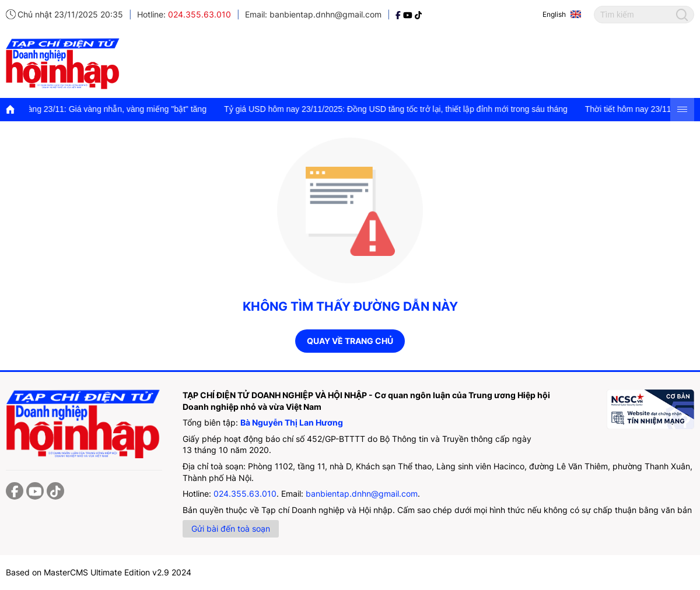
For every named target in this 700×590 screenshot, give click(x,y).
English (554, 14)
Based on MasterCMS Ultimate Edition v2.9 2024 (99, 572)
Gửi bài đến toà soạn (231, 528)
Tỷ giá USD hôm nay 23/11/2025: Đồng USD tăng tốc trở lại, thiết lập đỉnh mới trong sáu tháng (399, 109)
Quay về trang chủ (350, 341)
